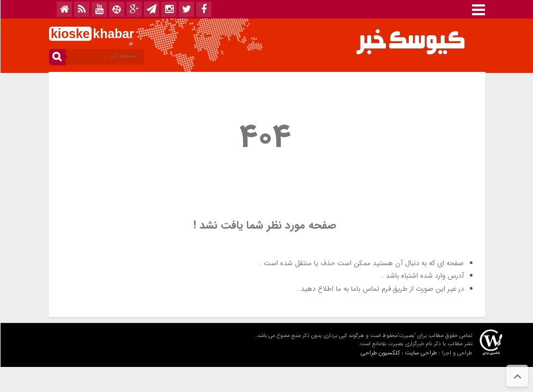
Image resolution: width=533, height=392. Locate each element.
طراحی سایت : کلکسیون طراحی (398, 353)
